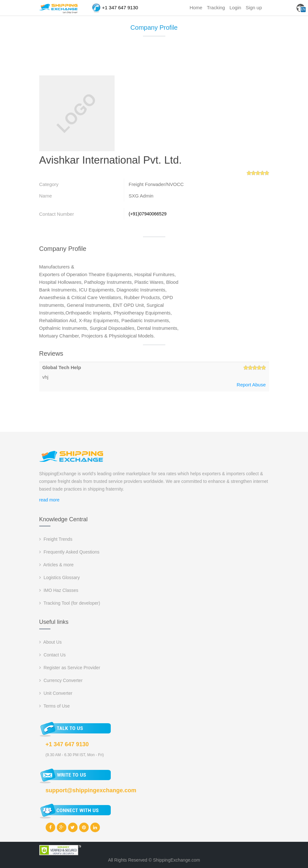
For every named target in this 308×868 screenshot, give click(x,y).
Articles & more (56, 565)
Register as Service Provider (70, 668)
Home (196, 8)
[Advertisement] (155, 59)
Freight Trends (56, 539)
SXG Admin (141, 196)
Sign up (254, 8)
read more (49, 500)
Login (235, 8)
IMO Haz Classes (59, 590)
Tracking (216, 8)
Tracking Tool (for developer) (70, 603)
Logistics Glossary (60, 577)
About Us (51, 642)
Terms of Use (55, 706)
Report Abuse (251, 385)
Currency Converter (61, 680)
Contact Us (53, 655)
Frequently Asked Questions (69, 552)
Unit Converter (56, 693)
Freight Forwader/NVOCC (156, 184)
